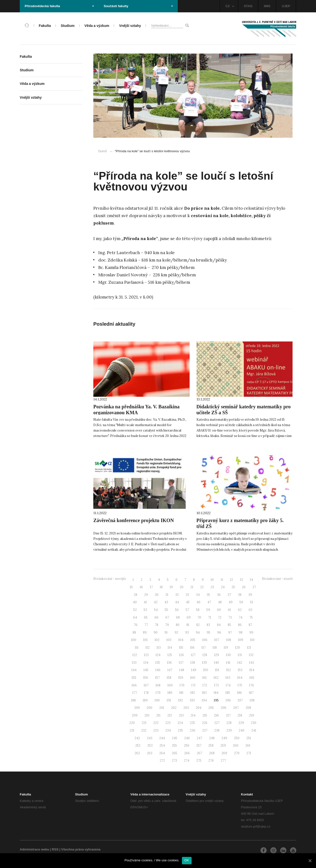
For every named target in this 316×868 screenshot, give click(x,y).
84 (219, 625)
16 (141, 587)
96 (219, 632)
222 (156, 723)
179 (158, 693)
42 (156, 602)
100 (134, 640)
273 (174, 761)
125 (170, 655)
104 (181, 640)
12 (232, 580)
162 (216, 678)
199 (137, 708)
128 (205, 655)
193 (192, 700)
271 (249, 753)
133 (134, 663)
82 (198, 625)
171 (193, 685)
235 (180, 730)
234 (168, 730)
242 (137, 738)
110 (252, 640)
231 (132, 730)
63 (250, 610)
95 (208, 632)
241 (254, 730)
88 (134, 632)
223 (168, 723)
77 (146, 625)
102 (157, 640)
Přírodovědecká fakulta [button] (59, 6)
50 (241, 602)
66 (157, 617)
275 (199, 761)
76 (136, 625)
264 (162, 753)
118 (215, 648)
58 (198, 610)
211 (158, 715)
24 (223, 587)
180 (170, 693)
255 (174, 745)
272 (162, 761)
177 (135, 693)
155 (134, 678)
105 (193, 640)
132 (251, 655)
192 (180, 700)
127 (193, 655)
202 (174, 708)
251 (249, 738)
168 (158, 685)
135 (158, 663)
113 (159, 648)
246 (187, 738)
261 (248, 745)
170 (182, 685)
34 (198, 595)
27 (254, 587)
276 (211, 761)
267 (199, 753)
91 (166, 632)
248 (212, 738)
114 (170, 648)
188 (133, 700)
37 (229, 595)
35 (208, 595)
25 (233, 587)
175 (240, 685)
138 (193, 663)
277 (223, 761)
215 (205, 715)
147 (170, 670)
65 (146, 617)
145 (146, 670)
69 (189, 617)
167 (146, 685)
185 (228, 693)
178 (146, 693)
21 (192, 587)
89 (145, 632)
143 (252, 663)
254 (162, 745)
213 (181, 715)
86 (240, 625)
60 (219, 610)
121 (249, 648)
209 (135, 715)
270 (237, 753)
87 (250, 625)
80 (178, 625)
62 (240, 610)
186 (239, 693)
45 (188, 602)
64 (135, 617)
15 (131, 587)
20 (182, 587)
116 (192, 648)
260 (236, 745)
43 (166, 602)
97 (230, 632)
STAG (248, 6)
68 (178, 617)
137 (181, 663)
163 (228, 678)
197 (240, 700)
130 (228, 655)
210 (147, 715)
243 (150, 738)
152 (228, 670)
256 (187, 745)
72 (220, 617)
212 (170, 715)
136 (169, 663)
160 (193, 678)
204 (199, 708)
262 (137, 753)
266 (187, 753)
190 (157, 700)
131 (240, 655)
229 (241, 723)
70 (199, 617)
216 (217, 715)
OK (187, 860)
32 (177, 595)
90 (156, 632)
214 (193, 715)
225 (192, 723)
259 (223, 745)
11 (222, 580)
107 (217, 640)
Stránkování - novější (109, 579)
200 (149, 708)
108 (229, 640)
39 (250, 595)
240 (242, 730)
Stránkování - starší (277, 579)
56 (177, 610)
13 (241, 580)
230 (254, 723)
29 (146, 595)
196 (228, 700)
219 (252, 715)
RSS (55, 849)
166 (134, 685)
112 (148, 648)
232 (144, 730)
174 (228, 685)
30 (157, 595)
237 (205, 730)
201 (162, 708)
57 (187, 610)
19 (171, 587)
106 (205, 640)
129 (217, 655)
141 (228, 663)
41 (145, 602)
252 (138, 745)
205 (211, 708)
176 (252, 685)
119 (226, 648)
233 (156, 730)
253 (150, 745)
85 (229, 625)
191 (169, 700)
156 (146, 678)
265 (175, 753)
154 (252, 670)
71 (210, 617)
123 (146, 655)
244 (162, 738)
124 (158, 655)
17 (151, 587)
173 (216, 685)
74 (241, 617)
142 (240, 663)
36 (219, 595)
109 (241, 640)
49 (231, 602)
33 (187, 595)
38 (240, 595)
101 (145, 640)
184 (216, 693)
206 (224, 708)
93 (187, 632)
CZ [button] (230, 6)
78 (157, 625)
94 (198, 632)
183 (204, 693)
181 (181, 693)
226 (205, 723)
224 (180, 723)
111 (137, 648)
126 (181, 655)
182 (193, 693)
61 (229, 610)
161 (204, 678)
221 (144, 723)
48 (220, 602)
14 (251, 580)
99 (251, 632)
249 (224, 738)
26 (244, 587)
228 (229, 723)
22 (202, 587)
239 (229, 730)
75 (251, 617)
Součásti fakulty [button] (138, 6)
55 (166, 610)
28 (136, 595)
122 (135, 655)
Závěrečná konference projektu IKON (134, 520)
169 (170, 685)
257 (199, 745)
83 (208, 625)
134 (146, 663)
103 (169, 640)
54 (156, 610)
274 (187, 761)
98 (241, 632)
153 (240, 670)
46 (198, 602)
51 (252, 602)
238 (217, 730)
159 (181, 678)
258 (211, 745)
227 (217, 723)
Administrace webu (34, 849)
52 (135, 610)
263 (150, 753)
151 (217, 670)
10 (212, 580)
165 (252, 678)
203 (186, 708)
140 (216, 663)
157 (157, 678)
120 (237, 648)
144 (134, 670)
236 (193, 730)
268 (212, 753)
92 (176, 632)
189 (145, 700)
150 (206, 670)
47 (209, 602)
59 (208, 610)
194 (204, 700)
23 (212, 587)
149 (194, 670)
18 (161, 587)
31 (167, 595)
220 (132, 723)
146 (158, 670)
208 (248, 708)
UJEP (286, 6)
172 (205, 685)
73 (230, 617)
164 (240, 678)
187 (251, 693)
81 (188, 625)
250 (237, 738)
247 (199, 738)
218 (240, 715)
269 (224, 753)
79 (167, 625)
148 (182, 670)
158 (169, 678)
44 (177, 602)
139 (204, 663)
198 (252, 700)
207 (236, 708)
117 (204, 648)
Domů (103, 151)
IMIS (267, 6)
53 (145, 610)
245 (175, 738)
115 (181, 648)
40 (135, 602)
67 (167, 617)
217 (228, 715)
